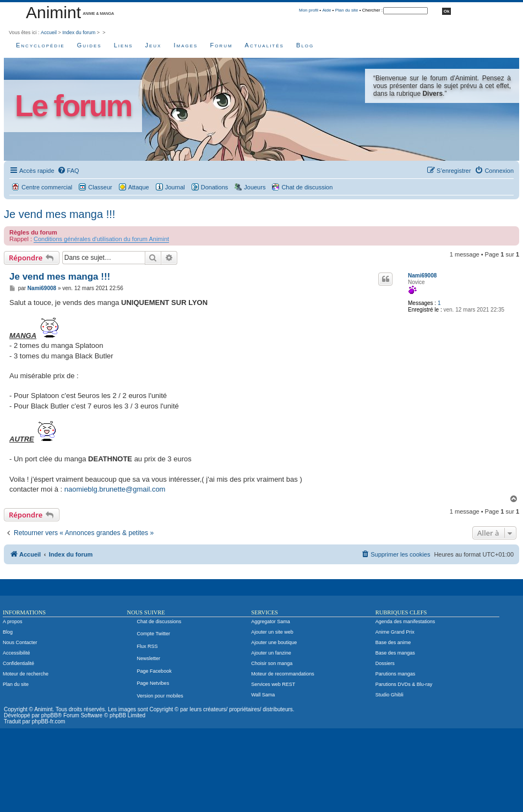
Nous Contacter (20, 642)
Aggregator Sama (271, 622)
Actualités (265, 45)
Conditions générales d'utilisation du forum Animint (101, 239)
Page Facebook (154, 671)
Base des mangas (395, 653)
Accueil (49, 32)
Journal (175, 187)
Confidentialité (18, 663)
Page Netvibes (153, 683)
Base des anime (393, 642)
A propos (13, 622)
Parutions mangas (396, 674)
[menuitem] (68, 171)
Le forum (73, 106)
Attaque (139, 187)
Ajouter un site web (272, 632)
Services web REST (273, 684)
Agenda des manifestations (405, 622)
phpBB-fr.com (49, 721)
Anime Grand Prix (395, 632)
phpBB (50, 715)
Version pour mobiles (160, 696)
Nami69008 (422, 276)
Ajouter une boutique (274, 642)
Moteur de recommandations (283, 674)
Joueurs (255, 187)
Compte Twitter (154, 634)
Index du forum (79, 32)
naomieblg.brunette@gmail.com (115, 489)
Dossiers (385, 663)
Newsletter (149, 658)
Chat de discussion (307, 187)
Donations (215, 187)
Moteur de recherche (26, 674)
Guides (89, 45)
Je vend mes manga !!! (59, 214)
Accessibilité (17, 653)
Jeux (154, 45)
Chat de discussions (159, 622)
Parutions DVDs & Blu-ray (404, 684)
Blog (305, 45)
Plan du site (347, 10)
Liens (124, 45)
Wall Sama (263, 695)
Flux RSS (148, 646)
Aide (326, 10)
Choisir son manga (272, 663)
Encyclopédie (40, 45)
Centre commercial (47, 187)
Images (186, 45)
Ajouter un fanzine (271, 653)
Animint (53, 12)
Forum (221, 45)
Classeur (100, 187)
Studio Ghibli (389, 695)
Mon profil (309, 10)
